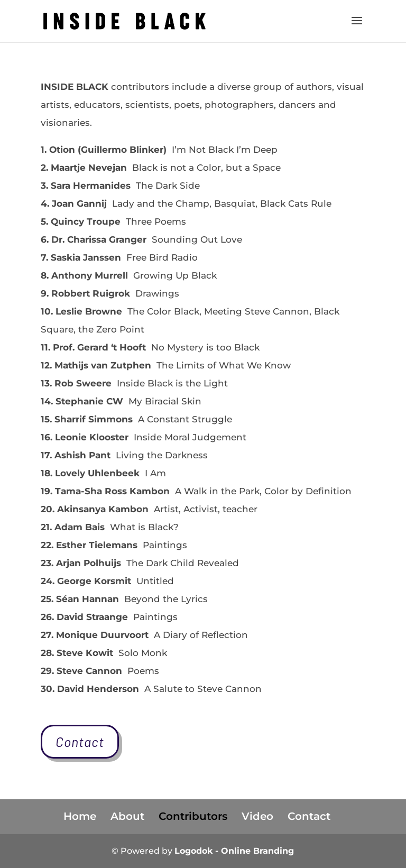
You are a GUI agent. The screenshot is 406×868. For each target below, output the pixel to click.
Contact (80, 742)
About (127, 816)
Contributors (193, 816)
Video (257, 816)
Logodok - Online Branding (234, 851)
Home (80, 816)
